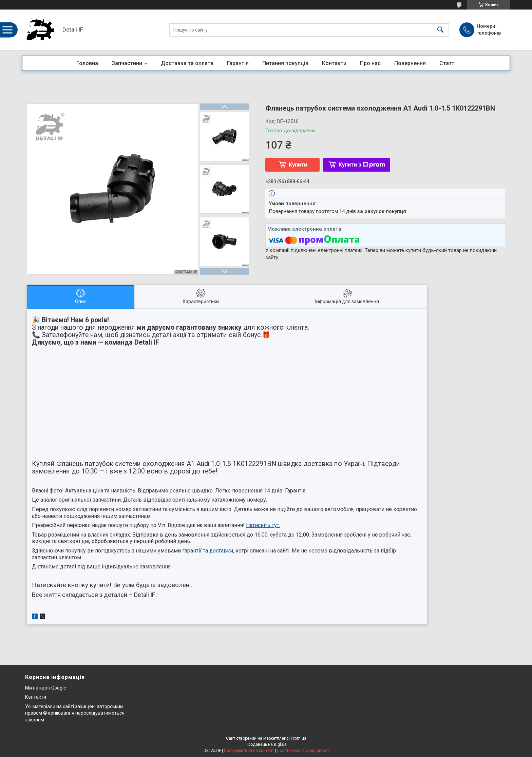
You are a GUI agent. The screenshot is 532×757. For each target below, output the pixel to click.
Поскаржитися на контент (249, 751)
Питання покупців (285, 63)
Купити (298, 165)
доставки (221, 551)
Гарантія (238, 63)
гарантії (192, 551)
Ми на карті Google (46, 688)
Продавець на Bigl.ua (266, 744)
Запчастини (127, 63)
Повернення (410, 63)
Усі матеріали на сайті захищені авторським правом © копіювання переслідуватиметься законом (75, 713)
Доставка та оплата (187, 63)
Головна (87, 63)
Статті (448, 63)
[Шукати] (440, 30)
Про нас (370, 63)
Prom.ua (299, 738)
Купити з (362, 165)
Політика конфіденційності (303, 751)
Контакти (334, 63)
